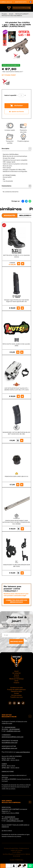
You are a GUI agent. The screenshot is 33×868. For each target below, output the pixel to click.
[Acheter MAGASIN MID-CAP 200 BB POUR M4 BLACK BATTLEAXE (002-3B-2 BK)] (18, 440)
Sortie (16, 681)
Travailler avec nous (16, 697)
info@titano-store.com (13, 731)
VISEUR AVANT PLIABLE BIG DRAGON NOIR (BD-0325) (17, 566)
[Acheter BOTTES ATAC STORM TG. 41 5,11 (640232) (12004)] (19, 264)
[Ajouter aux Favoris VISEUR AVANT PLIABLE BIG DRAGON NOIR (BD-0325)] (22, 573)
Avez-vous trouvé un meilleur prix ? (13, 72)
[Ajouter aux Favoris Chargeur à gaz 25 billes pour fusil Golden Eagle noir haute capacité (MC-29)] (22, 308)
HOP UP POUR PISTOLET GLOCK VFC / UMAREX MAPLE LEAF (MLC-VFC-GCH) (16, 389)
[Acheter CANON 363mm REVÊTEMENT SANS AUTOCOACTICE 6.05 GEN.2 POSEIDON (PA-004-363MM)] (18, 529)
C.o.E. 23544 (17, 852)
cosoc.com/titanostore (23, 752)
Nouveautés (10, 215)
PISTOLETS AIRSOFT (22, 14)
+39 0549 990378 (10, 817)
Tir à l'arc (16, 677)
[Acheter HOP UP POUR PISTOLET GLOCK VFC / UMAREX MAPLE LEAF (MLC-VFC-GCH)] (18, 396)
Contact (16, 693)
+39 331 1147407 (14, 819)
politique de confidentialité (20, 647)
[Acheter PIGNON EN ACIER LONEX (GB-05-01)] (18, 485)
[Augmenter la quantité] (25, 95)
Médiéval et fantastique (17, 679)
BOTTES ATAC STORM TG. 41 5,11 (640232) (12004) (17, 256)
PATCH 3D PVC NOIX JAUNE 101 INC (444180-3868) (17, 345)
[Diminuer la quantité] (17, 95)
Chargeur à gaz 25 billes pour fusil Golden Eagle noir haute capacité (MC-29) (16, 301)
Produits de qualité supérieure (16, 690)
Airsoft (11, 14)
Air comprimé (17, 673)
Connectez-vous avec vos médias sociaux (16, 601)
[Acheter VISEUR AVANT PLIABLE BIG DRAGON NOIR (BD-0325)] (18, 573)
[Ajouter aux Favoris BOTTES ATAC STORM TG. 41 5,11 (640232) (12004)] (23, 264)
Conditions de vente (16, 688)
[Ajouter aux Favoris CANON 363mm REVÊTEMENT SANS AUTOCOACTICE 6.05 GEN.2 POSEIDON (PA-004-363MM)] (22, 529)
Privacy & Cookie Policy (11, 848)
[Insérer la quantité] (21, 95)
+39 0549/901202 (10, 727)
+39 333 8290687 (14, 729)
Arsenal (17, 675)
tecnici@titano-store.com (10, 2)
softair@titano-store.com (9, 748)
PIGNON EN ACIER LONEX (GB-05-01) (16, 476)
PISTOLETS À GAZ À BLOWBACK (12, 16)
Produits (4, 14)
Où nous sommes (17, 695)
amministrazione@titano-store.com (13, 737)
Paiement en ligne (16, 691)
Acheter (17, 106)
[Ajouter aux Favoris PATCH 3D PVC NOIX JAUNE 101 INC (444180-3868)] (22, 352)
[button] (31, 2)
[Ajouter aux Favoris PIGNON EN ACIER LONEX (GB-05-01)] (22, 485)
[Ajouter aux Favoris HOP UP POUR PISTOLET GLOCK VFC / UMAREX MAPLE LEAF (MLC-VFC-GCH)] (22, 396)
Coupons (16, 683)
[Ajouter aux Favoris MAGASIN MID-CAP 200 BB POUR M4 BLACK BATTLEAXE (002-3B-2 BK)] (22, 440)
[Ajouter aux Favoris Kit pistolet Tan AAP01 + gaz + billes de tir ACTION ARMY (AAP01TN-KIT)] (16, 112)
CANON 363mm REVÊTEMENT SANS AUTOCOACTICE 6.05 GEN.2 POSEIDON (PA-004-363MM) (16, 522)
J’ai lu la (17, 647)
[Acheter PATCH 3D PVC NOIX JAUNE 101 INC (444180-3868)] (18, 352)
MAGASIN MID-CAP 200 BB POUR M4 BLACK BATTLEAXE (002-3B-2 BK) (16, 433)
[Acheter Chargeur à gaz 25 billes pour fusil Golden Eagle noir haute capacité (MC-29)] (18, 308)
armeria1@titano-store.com (15, 821)
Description (16, 149)
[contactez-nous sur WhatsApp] (30, 866)
